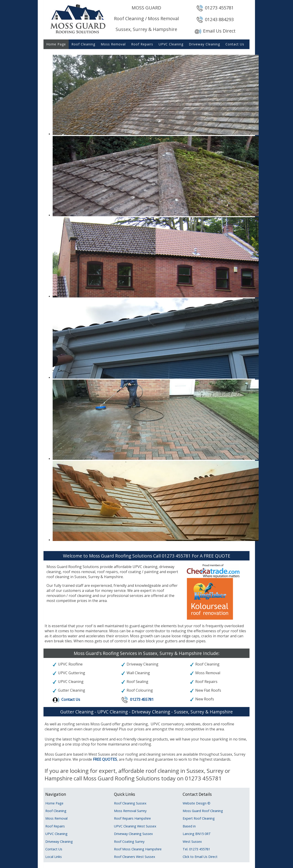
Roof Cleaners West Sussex (135, 857)
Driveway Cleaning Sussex (133, 834)
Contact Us (235, 44)
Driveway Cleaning (204, 44)
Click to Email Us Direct (200, 857)
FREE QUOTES (105, 759)
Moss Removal (113, 44)
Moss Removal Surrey (130, 811)
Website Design (195, 803)
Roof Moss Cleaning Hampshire (138, 849)
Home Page (56, 44)
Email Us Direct (219, 31)
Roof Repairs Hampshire (132, 818)
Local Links (54, 857)
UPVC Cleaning (171, 44)
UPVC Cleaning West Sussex (135, 826)
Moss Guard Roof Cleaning (203, 811)
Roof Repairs (142, 44)
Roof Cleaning (83, 44)
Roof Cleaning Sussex (130, 803)
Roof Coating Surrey (129, 842)
